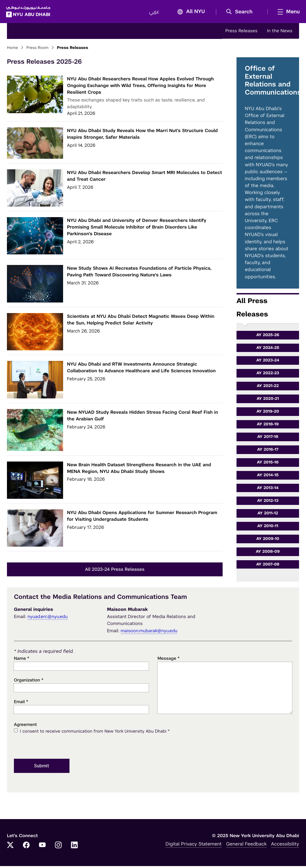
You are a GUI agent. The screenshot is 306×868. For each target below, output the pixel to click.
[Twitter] (10, 847)
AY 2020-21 (268, 401)
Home (13, 50)
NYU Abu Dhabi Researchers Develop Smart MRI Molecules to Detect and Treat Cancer (145, 178)
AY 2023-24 (268, 362)
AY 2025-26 (268, 337)
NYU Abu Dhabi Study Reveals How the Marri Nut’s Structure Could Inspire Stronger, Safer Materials (142, 136)
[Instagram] (58, 847)
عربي (153, 13)
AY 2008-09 (268, 554)
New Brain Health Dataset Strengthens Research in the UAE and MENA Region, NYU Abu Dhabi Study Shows (139, 470)
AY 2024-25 (268, 349)
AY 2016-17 (268, 452)
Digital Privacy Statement (193, 846)
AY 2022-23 (268, 375)
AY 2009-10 (268, 541)
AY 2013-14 (268, 490)
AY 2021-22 (268, 388)
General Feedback (247, 846)
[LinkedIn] (74, 847)
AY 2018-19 (268, 426)
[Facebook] (26, 847)
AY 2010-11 (268, 528)
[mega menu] (286, 13)
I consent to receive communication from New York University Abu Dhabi (95, 733)
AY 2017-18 (268, 439)
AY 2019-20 (268, 413)
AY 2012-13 (268, 502)
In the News (280, 33)
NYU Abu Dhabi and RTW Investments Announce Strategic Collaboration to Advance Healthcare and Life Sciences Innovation (141, 369)
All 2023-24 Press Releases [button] (115, 571)
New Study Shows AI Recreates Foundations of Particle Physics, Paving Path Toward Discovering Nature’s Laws (139, 273)
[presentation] (56, 748)
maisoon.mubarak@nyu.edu (149, 633)
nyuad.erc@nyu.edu (48, 618)
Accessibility (285, 846)
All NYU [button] (189, 13)
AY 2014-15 (268, 477)
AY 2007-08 (268, 566)
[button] (240, 13)
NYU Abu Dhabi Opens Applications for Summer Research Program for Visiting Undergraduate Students (142, 518)
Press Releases (241, 33)
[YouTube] (42, 847)
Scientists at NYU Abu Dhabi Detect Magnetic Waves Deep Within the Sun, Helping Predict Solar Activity (141, 322)
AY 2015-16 (268, 464)
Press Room (38, 50)
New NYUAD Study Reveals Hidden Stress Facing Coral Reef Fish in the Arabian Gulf (143, 417)
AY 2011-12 (268, 515)
